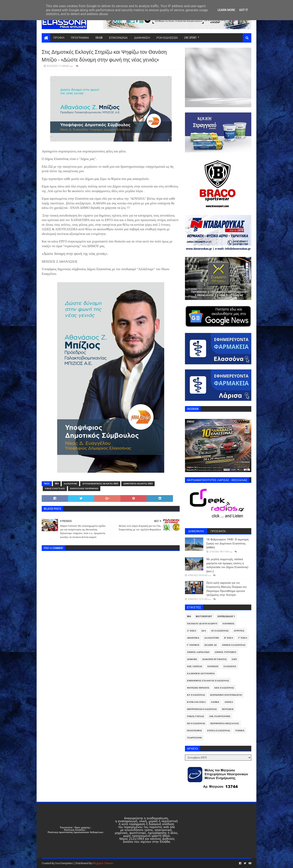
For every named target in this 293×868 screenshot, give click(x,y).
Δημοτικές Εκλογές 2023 (138, 484)
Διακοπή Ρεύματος (214, 659)
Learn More (226, 10)
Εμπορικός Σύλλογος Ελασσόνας (208, 681)
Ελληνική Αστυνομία (201, 674)
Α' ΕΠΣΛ (192, 631)
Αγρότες (239, 631)
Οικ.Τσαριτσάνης (220, 716)
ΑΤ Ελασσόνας (220, 631)
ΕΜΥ (234, 659)
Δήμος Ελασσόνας (234, 645)
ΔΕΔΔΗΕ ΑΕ (211, 645)
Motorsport (204, 616)
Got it (243, 10)
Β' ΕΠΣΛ (229, 638)
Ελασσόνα (230, 666)
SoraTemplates (64, 863)
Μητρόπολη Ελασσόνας (202, 709)
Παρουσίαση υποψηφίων (84, 489)
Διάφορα (192, 659)
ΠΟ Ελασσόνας (196, 723)
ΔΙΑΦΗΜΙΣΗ (142, 37)
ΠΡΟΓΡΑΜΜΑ (80, 37)
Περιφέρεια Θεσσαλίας (225, 723)
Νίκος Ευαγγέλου (55, 489)
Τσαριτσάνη (194, 738)
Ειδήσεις (213, 666)
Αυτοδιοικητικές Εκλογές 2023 (100, 484)
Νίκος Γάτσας (196, 716)
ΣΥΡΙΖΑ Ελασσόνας (219, 731)
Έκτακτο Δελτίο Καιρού (202, 624)
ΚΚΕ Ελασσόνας (224, 688)
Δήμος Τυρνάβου (226, 652)
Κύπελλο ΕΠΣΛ (196, 702)
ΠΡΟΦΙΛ (59, 37)
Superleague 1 (226, 616)
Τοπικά (240, 731)
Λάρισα (229, 702)
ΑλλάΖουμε (70, 484)
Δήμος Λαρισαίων (198, 652)
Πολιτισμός (194, 731)
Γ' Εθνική (193, 645)
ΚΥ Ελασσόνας (196, 695)
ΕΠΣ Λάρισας (195, 666)
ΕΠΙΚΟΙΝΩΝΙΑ (118, 37)
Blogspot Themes (103, 863)
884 (57, 484)
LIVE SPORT (190, 37)
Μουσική (228, 709)
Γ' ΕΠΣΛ (243, 638)
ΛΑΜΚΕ (215, 702)
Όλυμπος (228, 624)
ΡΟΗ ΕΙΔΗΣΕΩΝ (167, 37)
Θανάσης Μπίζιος (198, 688)
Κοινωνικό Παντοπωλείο (226, 695)
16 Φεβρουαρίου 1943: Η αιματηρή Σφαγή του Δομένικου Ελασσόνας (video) (227, 543)
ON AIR (99, 37)
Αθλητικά (193, 638)
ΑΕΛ (204, 631)
